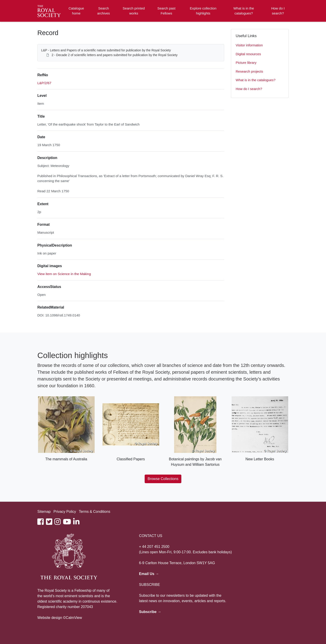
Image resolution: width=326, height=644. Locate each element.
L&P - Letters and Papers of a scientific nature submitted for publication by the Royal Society (106, 50)
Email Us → (149, 574)
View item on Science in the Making (64, 274)
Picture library (246, 63)
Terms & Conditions (95, 512)
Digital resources (248, 54)
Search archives (104, 11)
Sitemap (44, 512)
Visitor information (249, 45)
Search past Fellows (166, 11)
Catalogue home (76, 11)
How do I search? (278, 11)
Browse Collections (163, 479)
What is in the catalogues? (244, 11)
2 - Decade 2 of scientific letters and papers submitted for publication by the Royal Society (115, 55)
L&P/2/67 (44, 83)
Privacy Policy (65, 512)
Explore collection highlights (203, 11)
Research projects (249, 71)
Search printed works (134, 11)
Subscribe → (150, 612)
